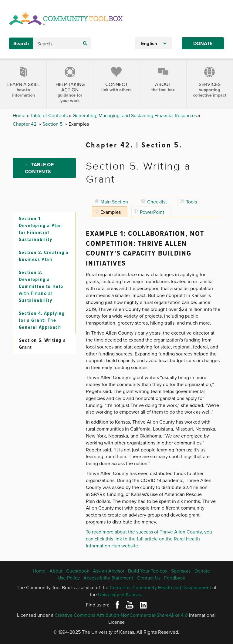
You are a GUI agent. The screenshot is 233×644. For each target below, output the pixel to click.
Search (21, 43)
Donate (203, 43)
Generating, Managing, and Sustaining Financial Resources (135, 115)
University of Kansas (119, 594)
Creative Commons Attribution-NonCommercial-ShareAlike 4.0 (121, 615)
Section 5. (54, 124)
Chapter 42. (26, 124)
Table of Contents (50, 115)
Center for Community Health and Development (160, 587)
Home (20, 115)
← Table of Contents (39, 170)
